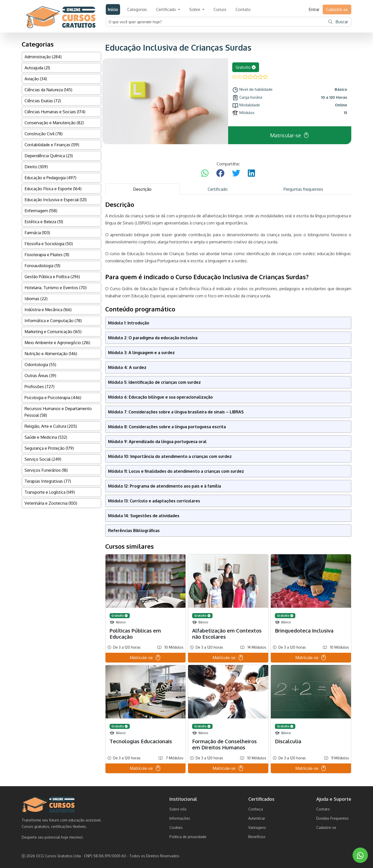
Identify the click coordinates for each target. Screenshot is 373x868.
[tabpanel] (228, 487)
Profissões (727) (39, 387)
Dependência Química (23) (49, 156)
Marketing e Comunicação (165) (53, 332)
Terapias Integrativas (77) (48, 481)
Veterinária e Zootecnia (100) (51, 503)
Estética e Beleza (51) (44, 222)
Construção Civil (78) (44, 134)
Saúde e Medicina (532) (46, 437)
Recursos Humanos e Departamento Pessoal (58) (58, 412)
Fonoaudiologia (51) (42, 266)
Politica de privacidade (188, 837)
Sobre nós (178, 809)
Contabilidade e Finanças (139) (52, 145)
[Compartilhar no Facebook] (220, 173)
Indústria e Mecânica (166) (48, 310)
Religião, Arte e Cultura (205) (51, 426)
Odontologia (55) (40, 365)
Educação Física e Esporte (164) (53, 189)
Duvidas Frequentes (333, 818)
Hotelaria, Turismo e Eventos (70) (56, 288)
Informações (180, 818)
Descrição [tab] (142, 189)
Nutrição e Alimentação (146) (51, 354)
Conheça (256, 809)
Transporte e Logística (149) (50, 492)
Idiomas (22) (36, 299)
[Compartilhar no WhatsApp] (205, 173)
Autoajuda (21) (37, 68)
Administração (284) (43, 57)
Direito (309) (36, 167)
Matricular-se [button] (290, 135)
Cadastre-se (326, 827)
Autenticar (257, 818)
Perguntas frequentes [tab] (303, 189)
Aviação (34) (36, 79)
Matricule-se (145, 658)
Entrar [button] (314, 9)
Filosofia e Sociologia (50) (49, 244)
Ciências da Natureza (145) (48, 90)
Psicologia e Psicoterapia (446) (53, 398)
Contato (243, 9)
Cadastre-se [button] (337, 9)
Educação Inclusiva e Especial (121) (56, 200)
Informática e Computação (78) (53, 321)
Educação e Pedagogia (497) (50, 178)
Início (113, 9)
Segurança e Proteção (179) (49, 448)
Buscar (338, 22)
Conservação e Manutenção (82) (54, 123)
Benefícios (257, 837)
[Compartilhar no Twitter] (236, 173)
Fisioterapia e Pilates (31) (47, 255)
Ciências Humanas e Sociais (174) (55, 112)
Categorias (137, 9)
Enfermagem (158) (41, 211)
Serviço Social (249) (43, 459)
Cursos (220, 9)
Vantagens (257, 827)
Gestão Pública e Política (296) (52, 277)
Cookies (176, 827)
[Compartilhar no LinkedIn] (251, 173)
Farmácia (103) (37, 233)
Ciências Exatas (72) (43, 101)
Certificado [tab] (218, 189)
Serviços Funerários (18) (46, 470)
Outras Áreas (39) (40, 376)
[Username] (216, 22)
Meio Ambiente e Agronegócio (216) (57, 343)
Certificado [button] (167, 9)
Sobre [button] (195, 9)
